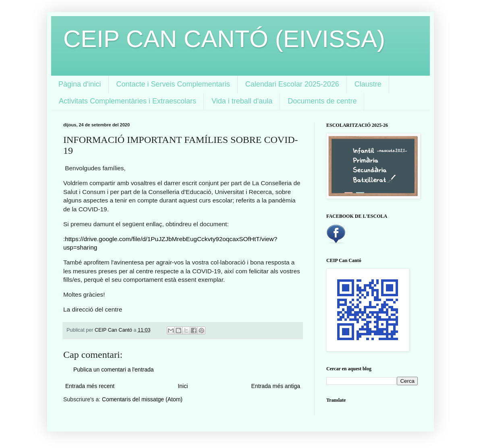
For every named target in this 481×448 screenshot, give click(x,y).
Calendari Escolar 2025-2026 (292, 84)
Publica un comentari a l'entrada (114, 370)
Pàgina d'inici (80, 84)
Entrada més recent (90, 386)
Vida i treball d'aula (242, 101)
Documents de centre (322, 101)
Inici (183, 386)
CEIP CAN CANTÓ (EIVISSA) (224, 39)
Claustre (368, 84)
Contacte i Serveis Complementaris (173, 84)
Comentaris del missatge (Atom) (142, 399)
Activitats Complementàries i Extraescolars (128, 101)
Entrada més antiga (276, 386)
